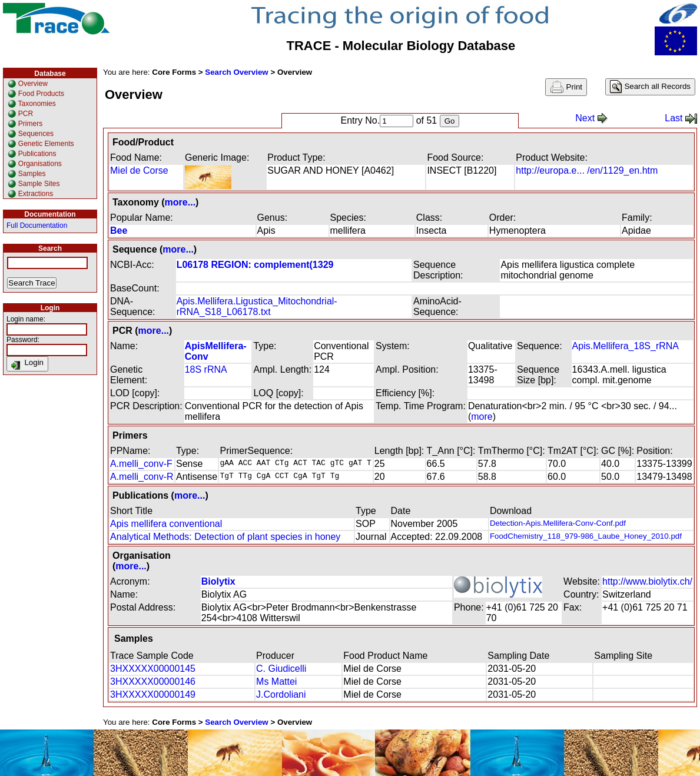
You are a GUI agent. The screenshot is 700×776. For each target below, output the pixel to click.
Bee (119, 231)
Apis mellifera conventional (166, 524)
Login (27, 364)
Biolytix (218, 581)
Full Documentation (37, 225)
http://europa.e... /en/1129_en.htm (587, 170)
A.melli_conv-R (142, 477)
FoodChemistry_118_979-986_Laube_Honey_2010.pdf (586, 536)
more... (180, 202)
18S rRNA (206, 369)
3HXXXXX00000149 (153, 694)
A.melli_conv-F (141, 464)
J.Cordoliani (281, 694)
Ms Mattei (276, 682)
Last (681, 118)
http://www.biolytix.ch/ (647, 581)
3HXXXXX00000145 (153, 669)
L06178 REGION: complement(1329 (255, 265)
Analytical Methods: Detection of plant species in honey (225, 537)
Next (591, 118)
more (482, 417)
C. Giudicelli (281, 669)
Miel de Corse (139, 170)
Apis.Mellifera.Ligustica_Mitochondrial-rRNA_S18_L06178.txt (257, 306)
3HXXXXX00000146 (153, 682)
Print (566, 87)
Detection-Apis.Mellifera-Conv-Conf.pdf (558, 523)
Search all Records (650, 87)
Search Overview (236, 72)
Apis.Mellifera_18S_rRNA (626, 346)
